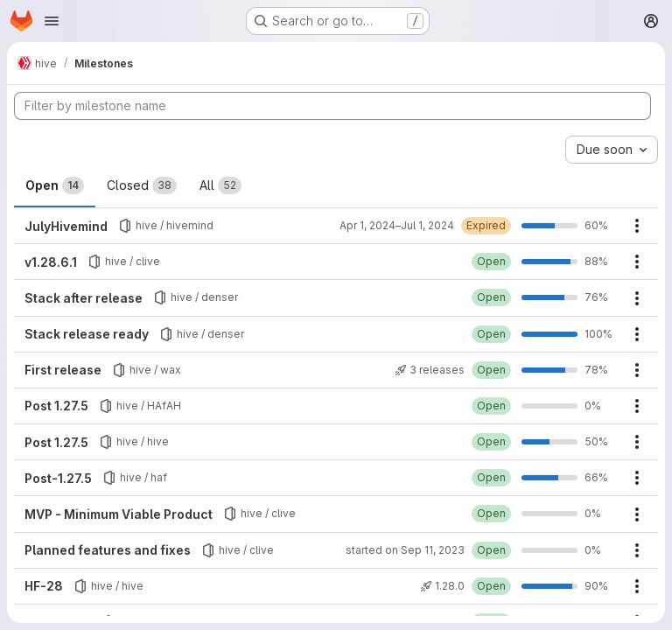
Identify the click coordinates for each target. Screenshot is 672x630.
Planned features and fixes (108, 550)
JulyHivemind (66, 226)
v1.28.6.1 (51, 262)
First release (63, 370)
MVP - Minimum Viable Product (119, 514)
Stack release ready (87, 334)
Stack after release (84, 298)
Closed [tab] (142, 185)
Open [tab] (55, 185)
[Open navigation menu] (52, 21)
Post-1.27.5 (58, 478)
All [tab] (220, 185)
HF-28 (44, 586)
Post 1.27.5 (56, 406)
